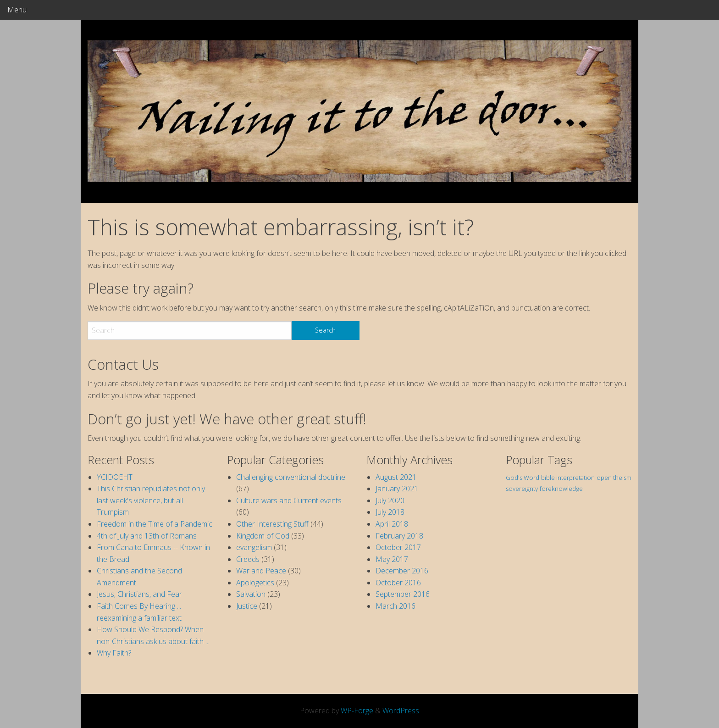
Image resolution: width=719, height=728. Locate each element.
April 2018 (392, 524)
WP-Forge (357, 711)
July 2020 (390, 500)
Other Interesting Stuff (272, 524)
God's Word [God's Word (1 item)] (523, 478)
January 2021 (397, 489)
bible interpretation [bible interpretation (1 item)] (568, 478)
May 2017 (392, 559)
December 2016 (402, 571)
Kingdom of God (263, 536)
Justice (247, 606)
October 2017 (398, 547)
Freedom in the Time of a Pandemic (155, 524)
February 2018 (399, 536)
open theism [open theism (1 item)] (614, 478)
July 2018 (390, 512)
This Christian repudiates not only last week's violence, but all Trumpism (151, 500)
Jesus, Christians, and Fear (139, 594)
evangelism (254, 547)
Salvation (251, 594)
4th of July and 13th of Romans (147, 536)
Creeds (248, 559)
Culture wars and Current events (289, 500)
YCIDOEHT (115, 477)
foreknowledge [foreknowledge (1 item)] (561, 489)
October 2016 (398, 583)
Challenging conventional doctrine (291, 477)
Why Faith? (114, 653)
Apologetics (255, 583)
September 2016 (403, 594)
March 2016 (395, 606)
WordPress (401, 711)
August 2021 (396, 477)
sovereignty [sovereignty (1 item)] (522, 489)
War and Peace (261, 571)
